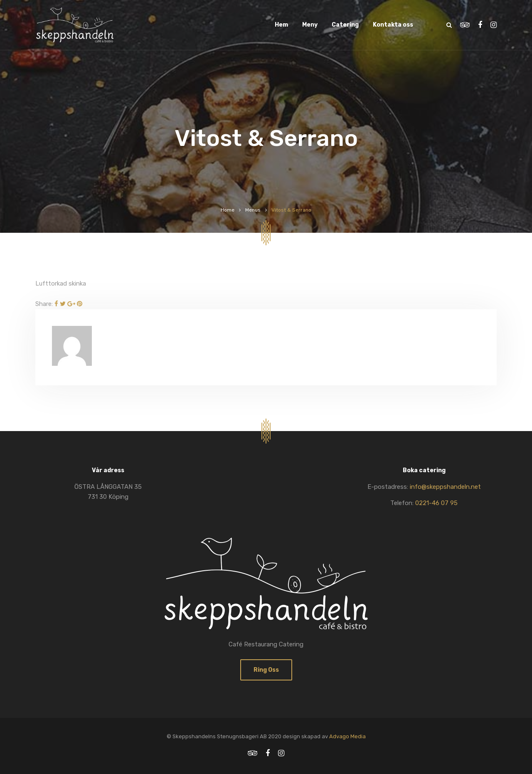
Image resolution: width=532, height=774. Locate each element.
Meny (310, 25)
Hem (281, 25)
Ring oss (266, 670)
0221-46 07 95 (436, 503)
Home (228, 210)
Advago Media (347, 736)
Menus (253, 210)
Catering (345, 25)
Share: (44, 304)
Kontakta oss (393, 25)
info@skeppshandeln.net (445, 487)
